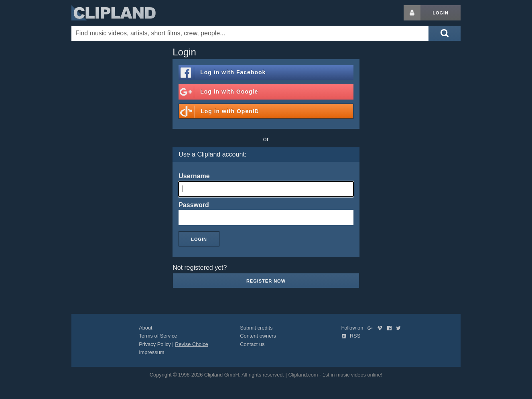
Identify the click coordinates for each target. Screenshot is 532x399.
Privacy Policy (155, 344)
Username (194, 176)
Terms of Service (158, 336)
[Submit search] (445, 33)
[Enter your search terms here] (250, 33)
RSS (351, 336)
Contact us (252, 344)
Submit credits (256, 328)
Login (441, 13)
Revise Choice (192, 344)
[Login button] (412, 13)
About (145, 328)
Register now (266, 281)
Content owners (258, 336)
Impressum (151, 352)
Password (194, 205)
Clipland (114, 13)
